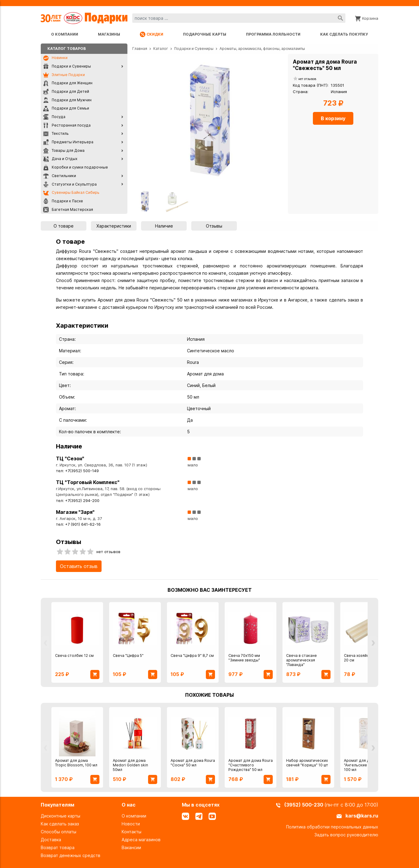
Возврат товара (58, 847)
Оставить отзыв (79, 566)
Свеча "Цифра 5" (128, 655)
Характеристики (114, 226)
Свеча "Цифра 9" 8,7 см (192, 655)
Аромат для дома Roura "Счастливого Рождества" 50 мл (251, 765)
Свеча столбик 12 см (74, 655)
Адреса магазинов (141, 840)
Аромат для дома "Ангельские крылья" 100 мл (364, 765)
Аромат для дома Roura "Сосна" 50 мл (193, 763)
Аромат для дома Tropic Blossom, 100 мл (76, 763)
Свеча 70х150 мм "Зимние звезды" (244, 658)
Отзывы (214, 226)
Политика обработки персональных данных (332, 827)
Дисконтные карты (61, 816)
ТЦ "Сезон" (70, 458)
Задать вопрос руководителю (346, 835)
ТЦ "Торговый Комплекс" (88, 482)
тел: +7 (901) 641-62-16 (78, 524)
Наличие (164, 226)
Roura (193, 362)
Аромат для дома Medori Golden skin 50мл (130, 765)
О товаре (64, 226)
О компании (65, 34)
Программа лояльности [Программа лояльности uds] (273, 34)
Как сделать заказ (60, 824)
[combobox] (239, 18)
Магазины (109, 34)
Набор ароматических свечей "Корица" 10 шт (307, 763)
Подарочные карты (205, 34)
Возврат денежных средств (71, 855)
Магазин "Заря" (75, 512)
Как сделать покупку (344, 34)
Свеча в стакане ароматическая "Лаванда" (301, 660)
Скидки (152, 34)
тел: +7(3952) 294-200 (78, 501)
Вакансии (131, 847)
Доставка (51, 840)
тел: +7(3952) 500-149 (77, 471)
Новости (131, 824)
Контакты (132, 832)
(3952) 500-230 (304, 805)
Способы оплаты (59, 832)
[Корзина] (367, 18)
